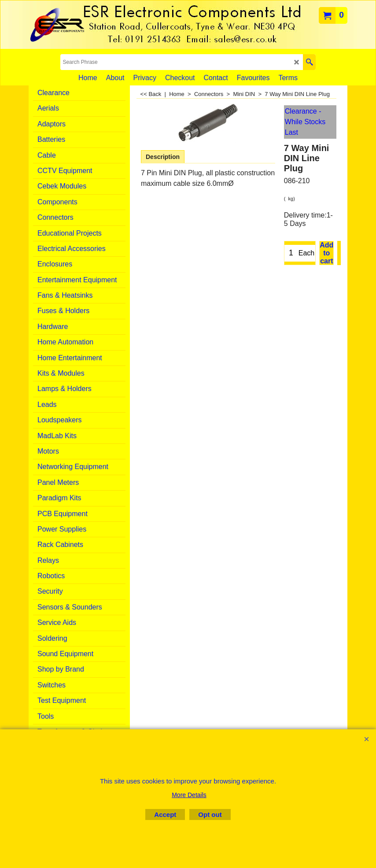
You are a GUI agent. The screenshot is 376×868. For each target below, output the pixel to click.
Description (163, 157)
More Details (189, 795)
